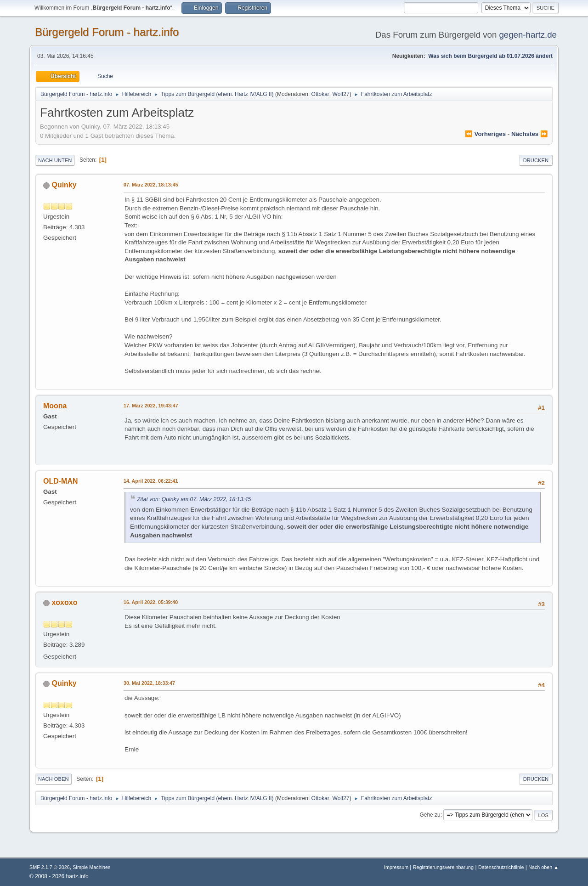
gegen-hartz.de (528, 35)
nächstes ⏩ (530, 134)
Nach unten (55, 160)
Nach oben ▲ (543, 867)
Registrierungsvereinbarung (443, 867)
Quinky (64, 185)
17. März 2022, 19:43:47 (151, 406)
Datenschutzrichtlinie (501, 867)
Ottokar (320, 94)
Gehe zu (430, 815)
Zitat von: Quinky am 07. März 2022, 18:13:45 (194, 499)
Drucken (536, 160)
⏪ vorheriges (485, 134)
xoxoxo (64, 602)
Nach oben (54, 779)
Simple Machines (91, 867)
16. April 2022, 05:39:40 (151, 602)
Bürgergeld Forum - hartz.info (107, 32)
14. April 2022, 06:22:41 (151, 481)
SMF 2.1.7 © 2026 (50, 867)
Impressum (397, 867)
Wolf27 (341, 94)
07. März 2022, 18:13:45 (151, 185)
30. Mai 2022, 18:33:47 (149, 683)
